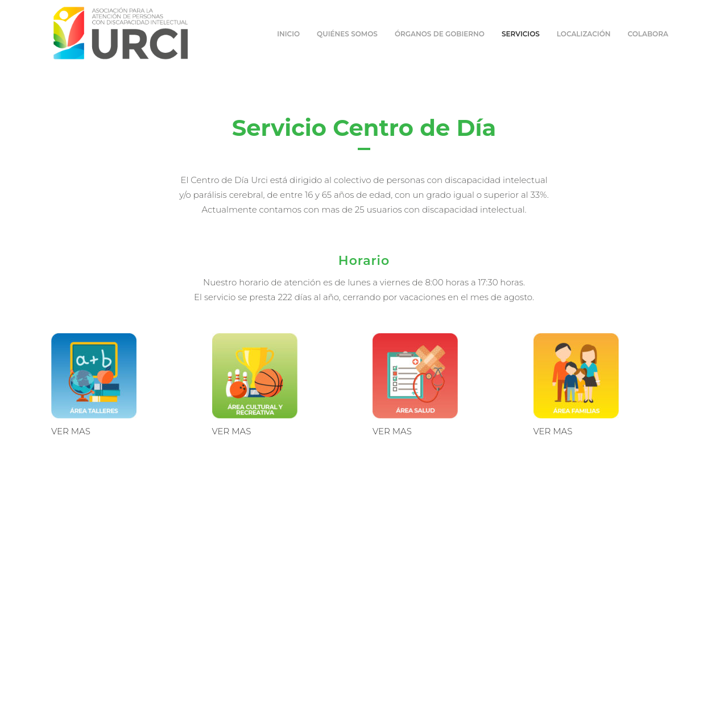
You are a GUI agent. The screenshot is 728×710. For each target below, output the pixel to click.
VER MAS (71, 431)
